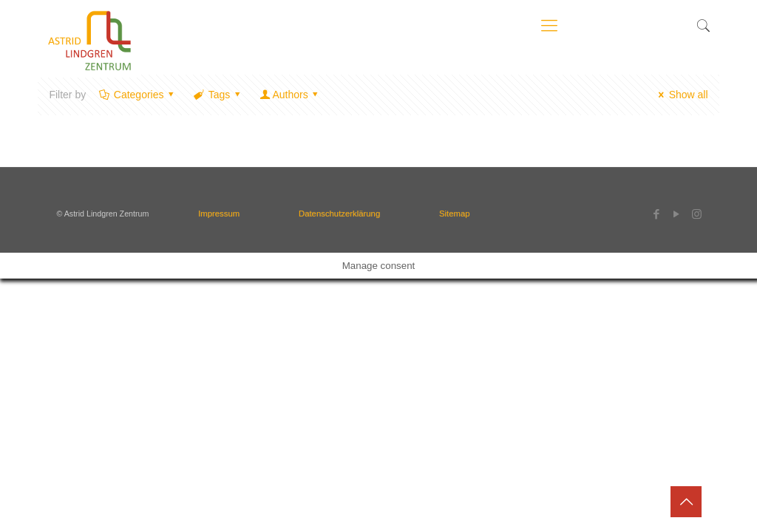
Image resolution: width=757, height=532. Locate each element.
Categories (138, 95)
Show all (681, 95)
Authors (290, 95)
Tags (218, 95)
